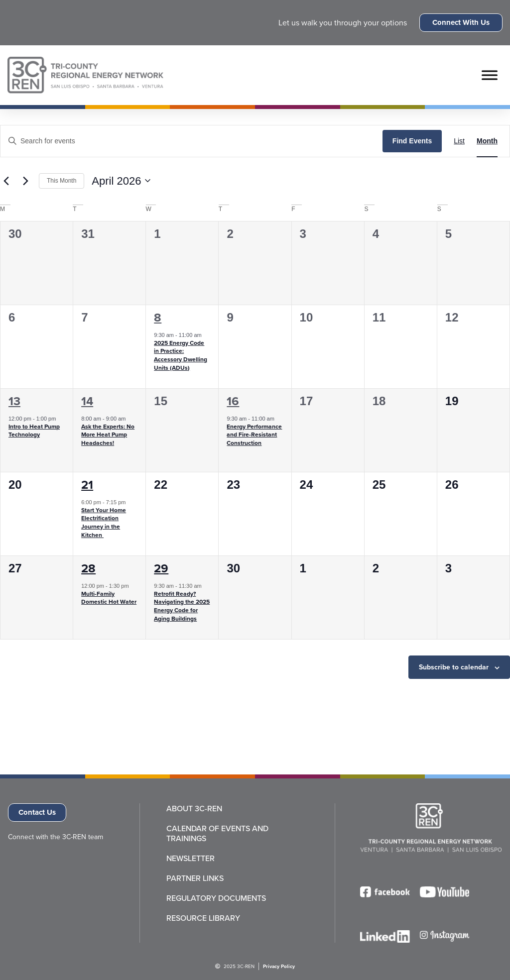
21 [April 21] (87, 485)
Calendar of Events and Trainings (217, 833)
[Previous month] (6, 181)
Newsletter (191, 858)
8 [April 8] (158, 317)
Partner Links (195, 878)
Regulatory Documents (216, 898)
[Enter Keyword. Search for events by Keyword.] (191, 141)
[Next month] (25, 181)
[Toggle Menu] (490, 75)
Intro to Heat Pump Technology (34, 431)
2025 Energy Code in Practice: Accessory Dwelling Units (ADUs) (181, 355)
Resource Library (203, 918)
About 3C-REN (194, 808)
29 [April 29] (161, 568)
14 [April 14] (87, 401)
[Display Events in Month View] (487, 141)
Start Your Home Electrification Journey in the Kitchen (104, 522)
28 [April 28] (88, 568)
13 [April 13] (14, 401)
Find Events (412, 141)
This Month (62, 181)
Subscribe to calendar (454, 667)
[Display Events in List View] (459, 141)
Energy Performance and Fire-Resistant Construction (254, 435)
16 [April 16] (233, 401)
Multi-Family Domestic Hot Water (109, 598)
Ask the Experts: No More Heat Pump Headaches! (108, 435)
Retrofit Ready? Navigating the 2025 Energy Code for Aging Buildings (182, 606)
